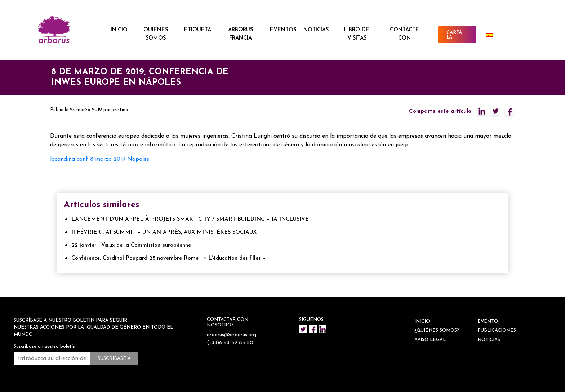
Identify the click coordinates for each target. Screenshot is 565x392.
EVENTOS (283, 30)
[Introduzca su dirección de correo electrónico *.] (52, 358)
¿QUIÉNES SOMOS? (437, 331)
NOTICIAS (316, 30)
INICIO (119, 30)
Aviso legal (430, 340)
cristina (120, 110)
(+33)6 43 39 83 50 (231, 343)
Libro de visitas (357, 34)
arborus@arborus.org (232, 335)
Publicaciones (497, 331)
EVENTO (488, 322)
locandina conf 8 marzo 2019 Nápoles (100, 159)
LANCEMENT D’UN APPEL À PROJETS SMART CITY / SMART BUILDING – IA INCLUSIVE (190, 220)
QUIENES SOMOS (156, 34)
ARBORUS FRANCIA (241, 34)
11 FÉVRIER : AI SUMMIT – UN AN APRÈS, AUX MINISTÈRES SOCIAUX (164, 233)
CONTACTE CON (404, 34)
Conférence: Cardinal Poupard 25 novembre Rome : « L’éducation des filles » (168, 259)
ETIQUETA (198, 30)
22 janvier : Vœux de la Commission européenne (131, 246)
